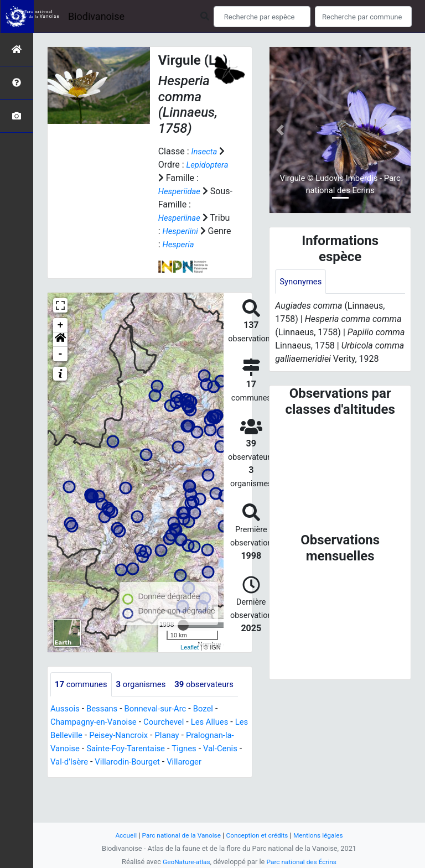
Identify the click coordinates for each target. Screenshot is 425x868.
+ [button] (61, 325)
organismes (147, 685)
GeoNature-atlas (183, 862)
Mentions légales (325, 835)
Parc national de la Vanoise (178, 835)
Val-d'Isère (148, 788)
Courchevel (172, 748)
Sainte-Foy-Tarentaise (183, 774)
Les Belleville (76, 761)
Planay (191, 761)
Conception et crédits (259, 835)
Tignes (64, 788)
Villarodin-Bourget (210, 788)
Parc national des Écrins (304, 862)
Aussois (66, 734)
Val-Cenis (102, 788)
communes (83, 685)
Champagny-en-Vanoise (97, 748)
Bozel (214, 734)
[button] (60, 340)
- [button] (61, 354)
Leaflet (190, 647)
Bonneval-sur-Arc (162, 734)
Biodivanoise (96, 16)
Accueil (118, 835)
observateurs (87, 710)
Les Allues (221, 748)
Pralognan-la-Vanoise (92, 774)
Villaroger (74, 801)
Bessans (105, 734)
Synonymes (302, 282)
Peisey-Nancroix (140, 761)
